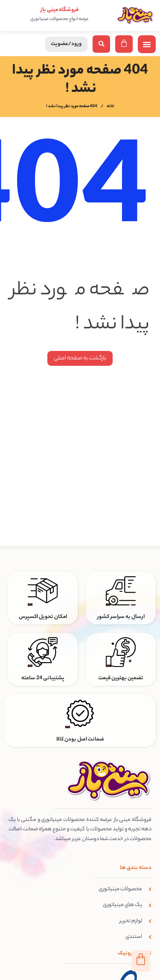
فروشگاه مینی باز (60, 10)
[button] (147, 44)
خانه (111, 107)
